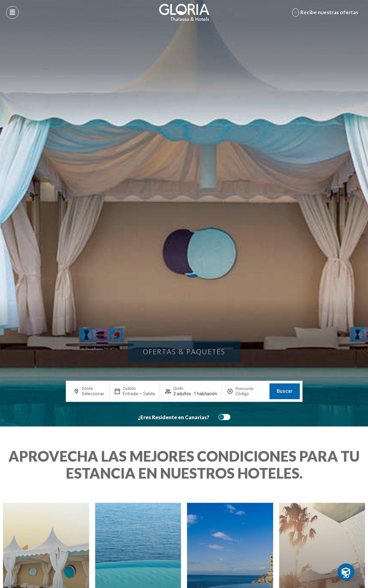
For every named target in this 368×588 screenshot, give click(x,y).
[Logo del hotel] (184, 12)
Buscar (285, 391)
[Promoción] (250, 394)
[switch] (223, 417)
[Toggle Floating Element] (346, 572)
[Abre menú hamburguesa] (12, 12)
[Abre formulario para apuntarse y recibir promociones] (326, 12)
